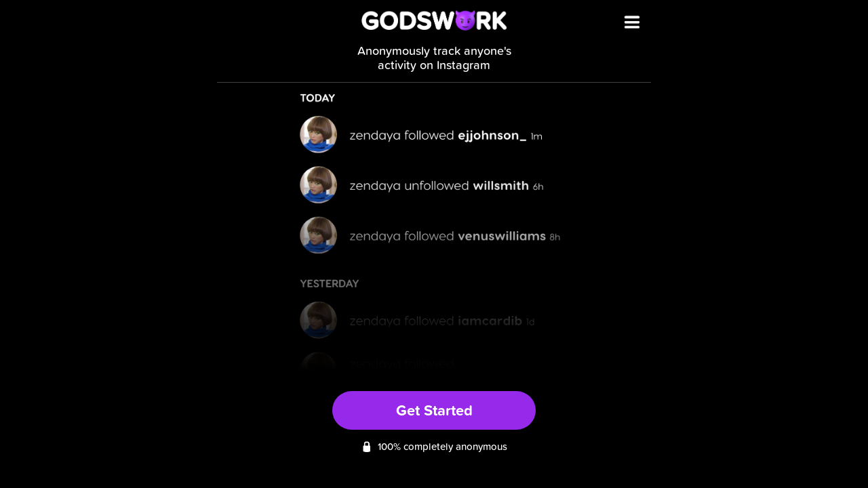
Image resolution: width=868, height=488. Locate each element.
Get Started (434, 410)
